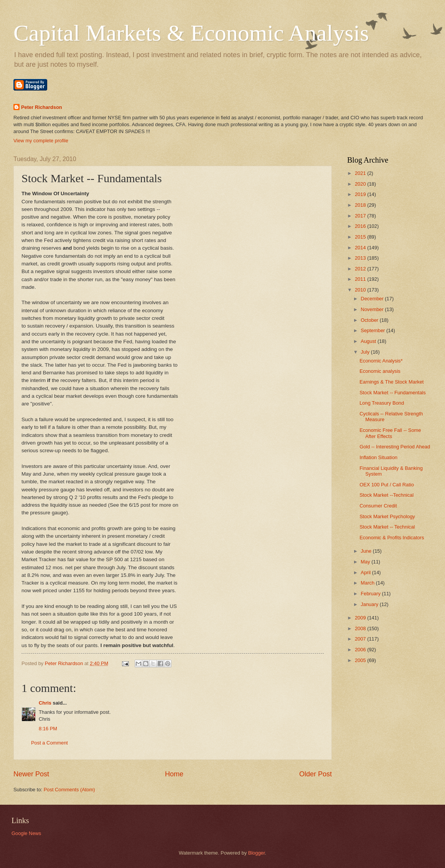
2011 (361, 279)
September (373, 330)
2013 (361, 258)
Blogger (257, 853)
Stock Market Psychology (387, 516)
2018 (361, 205)
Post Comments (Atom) (69, 790)
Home (174, 774)
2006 (361, 650)
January (370, 604)
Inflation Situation (378, 457)
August (369, 341)
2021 (361, 173)
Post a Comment (49, 743)
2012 (361, 269)
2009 (361, 618)
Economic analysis (380, 371)
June (367, 551)
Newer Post (31, 774)
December (373, 299)
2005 (361, 660)
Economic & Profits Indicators (392, 538)
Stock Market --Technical (386, 495)
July (366, 352)
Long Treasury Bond (382, 403)
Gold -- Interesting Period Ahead (395, 447)
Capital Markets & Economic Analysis (191, 33)
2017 (361, 216)
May (366, 562)
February (371, 594)
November (373, 309)
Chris (45, 703)
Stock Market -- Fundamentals (392, 393)
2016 (361, 226)
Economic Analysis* (381, 361)
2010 (361, 290)
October (370, 320)
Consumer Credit (378, 506)
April (366, 572)
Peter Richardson (42, 107)
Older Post (316, 774)
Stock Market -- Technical (387, 527)
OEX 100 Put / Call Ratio (387, 485)
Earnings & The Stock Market (391, 382)
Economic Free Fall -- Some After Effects (390, 433)
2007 (361, 639)
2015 (361, 237)
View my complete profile (41, 141)
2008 (361, 628)
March (368, 583)
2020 (361, 184)
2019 (361, 194)
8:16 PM (48, 729)
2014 (361, 248)
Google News (26, 833)
